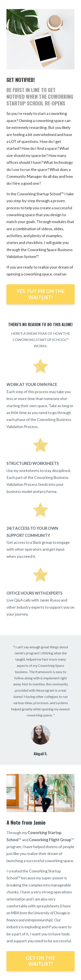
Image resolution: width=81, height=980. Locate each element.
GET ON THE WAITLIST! (40, 961)
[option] (40, 700)
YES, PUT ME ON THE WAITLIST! (40, 294)
